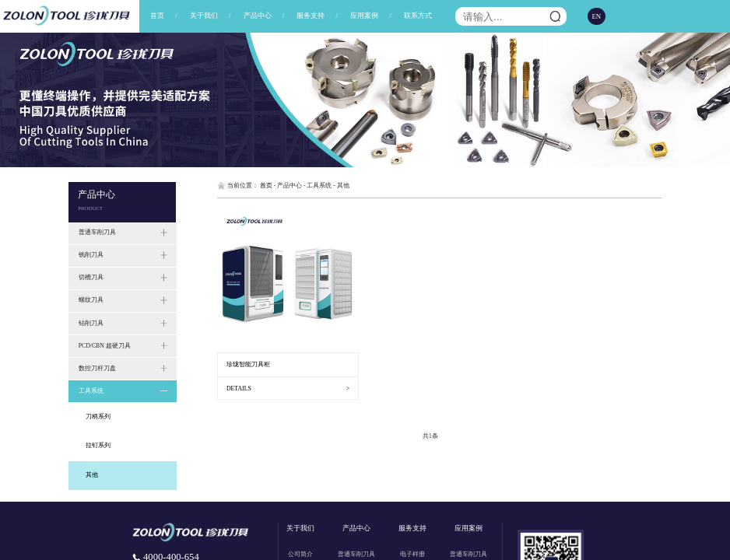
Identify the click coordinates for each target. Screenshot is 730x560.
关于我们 (204, 16)
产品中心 (258, 16)
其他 (92, 475)
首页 (157, 16)
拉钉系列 (98, 445)
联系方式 (418, 16)
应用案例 (364, 16)
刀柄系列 (98, 416)
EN (597, 16)
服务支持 (311, 16)
